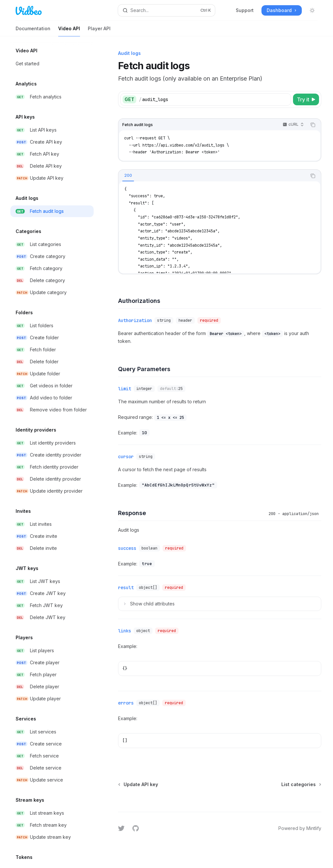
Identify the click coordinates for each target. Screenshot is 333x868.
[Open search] (167, 10)
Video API (69, 31)
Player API (99, 31)
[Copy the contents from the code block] (313, 125)
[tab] (128, 175)
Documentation (33, 31)
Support (245, 10)
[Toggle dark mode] (312, 10)
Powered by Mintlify (300, 828)
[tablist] (213, 176)
